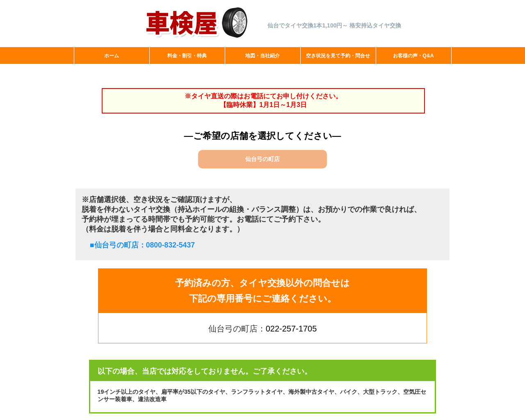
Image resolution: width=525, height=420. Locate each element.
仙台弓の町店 (262, 159)
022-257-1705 (291, 329)
